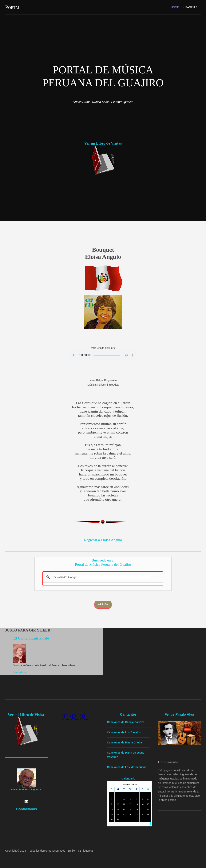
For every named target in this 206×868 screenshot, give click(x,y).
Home (175, 7)
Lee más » (20, 672)
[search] (102, 577)
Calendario (129, 778)
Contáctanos (27, 809)
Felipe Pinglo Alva (179, 714)
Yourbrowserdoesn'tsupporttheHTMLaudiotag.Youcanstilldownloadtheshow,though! (103, 355)
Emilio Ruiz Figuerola (80, 850)
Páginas (191, 7)
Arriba (103, 604)
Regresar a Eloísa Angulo (103, 540)
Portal (13, 7)
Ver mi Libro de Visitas (103, 143)
